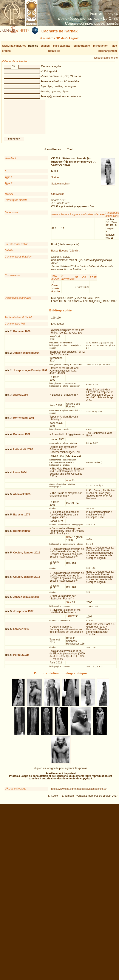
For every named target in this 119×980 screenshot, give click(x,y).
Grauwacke (58, 197)
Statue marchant (61, 187)
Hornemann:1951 (24, 421)
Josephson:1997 (23, 615)
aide (114, 46)
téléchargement (107, 51)
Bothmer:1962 (22, 438)
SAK (69, 606)
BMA (69, 541)
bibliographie (82, 46)
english (45, 46)
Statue (55, 181)
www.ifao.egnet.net (14, 46)
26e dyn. (75, 254)
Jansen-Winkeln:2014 (26, 356)
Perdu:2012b (21, 658)
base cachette (62, 46)
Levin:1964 (20, 476)
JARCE (70, 620)
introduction (101, 46)
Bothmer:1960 (22, 335)
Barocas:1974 (22, 518)
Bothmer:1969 (22, 534)
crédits (6, 51)
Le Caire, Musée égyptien (56, 290)
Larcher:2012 (21, 633)
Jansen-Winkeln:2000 (26, 600)
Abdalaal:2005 (22, 498)
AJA (69, 484)
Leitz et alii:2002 (23, 453)
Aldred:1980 (21, 398)
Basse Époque (60, 254)
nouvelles (54, 51)
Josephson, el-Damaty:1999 (30, 374)
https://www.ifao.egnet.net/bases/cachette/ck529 (79, 792)
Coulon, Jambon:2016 (27, 556)
